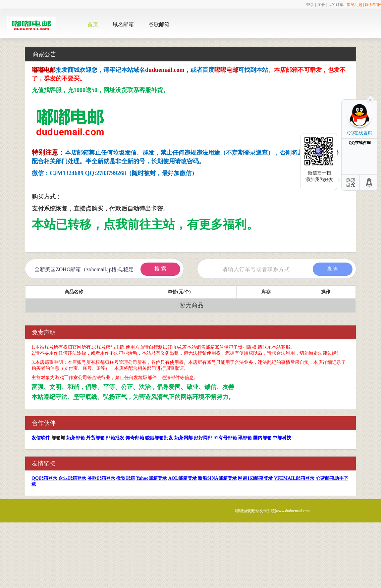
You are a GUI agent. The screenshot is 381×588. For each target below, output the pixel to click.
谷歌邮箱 (159, 24)
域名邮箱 (123, 24)
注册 (321, 5)
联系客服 (373, 5)
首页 (93, 24)
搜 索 (160, 269)
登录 (310, 5)
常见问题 (354, 5)
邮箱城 (58, 438)
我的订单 (336, 5)
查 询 (333, 269)
